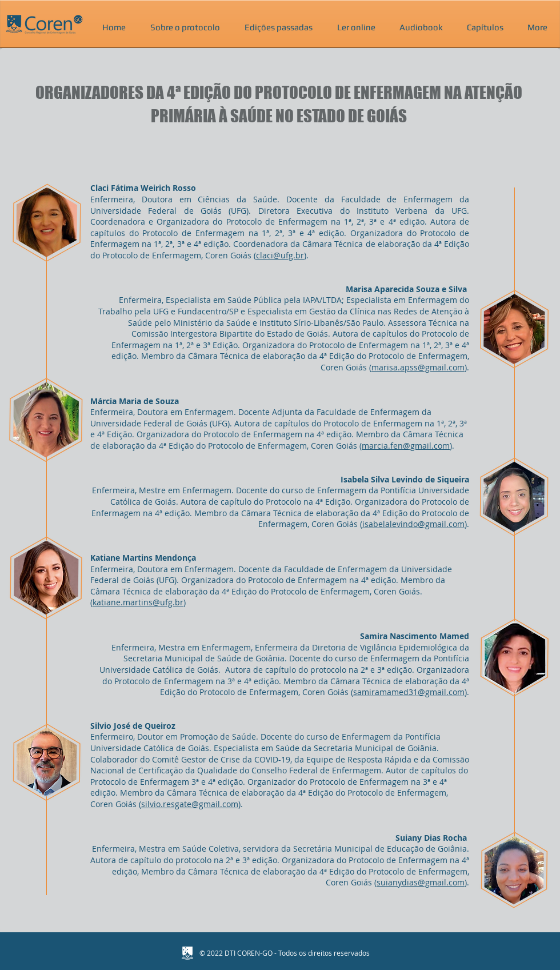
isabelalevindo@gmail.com (413, 524)
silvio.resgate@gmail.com (190, 804)
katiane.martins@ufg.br (138, 602)
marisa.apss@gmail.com (418, 367)
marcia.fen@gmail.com (406, 446)
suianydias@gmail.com (421, 882)
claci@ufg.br (280, 255)
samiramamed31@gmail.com (409, 692)
